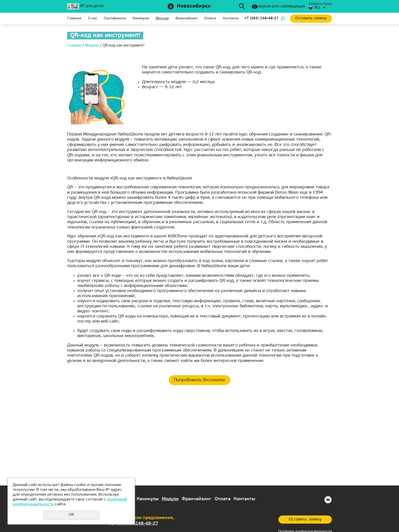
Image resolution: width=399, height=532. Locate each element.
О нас (93, 18)
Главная (74, 18)
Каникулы (141, 18)
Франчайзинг (187, 18)
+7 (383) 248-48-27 (261, 18)
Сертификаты (115, 18)
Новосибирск (194, 6)
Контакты (231, 18)
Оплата (210, 18)
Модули (162, 18)
